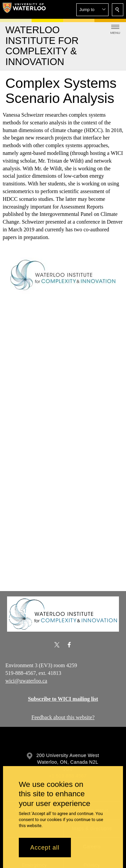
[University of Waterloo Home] (24, 9)
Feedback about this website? (63, 717)
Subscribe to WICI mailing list (63, 699)
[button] (92, 10)
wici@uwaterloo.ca (26, 680)
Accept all (45, 848)
